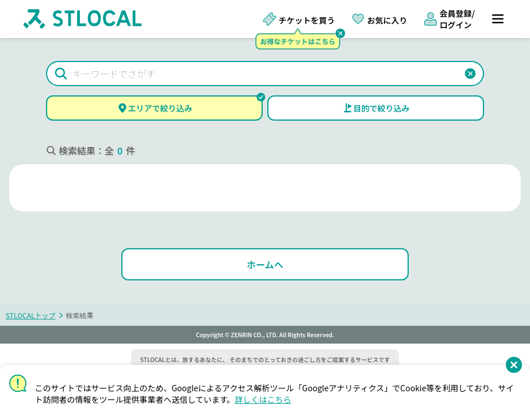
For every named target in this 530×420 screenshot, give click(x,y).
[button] (470, 74)
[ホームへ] (265, 264)
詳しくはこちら (263, 399)
